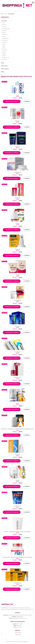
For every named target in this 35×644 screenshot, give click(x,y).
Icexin (3, 23)
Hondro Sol (5, 50)
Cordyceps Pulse (6, 29)
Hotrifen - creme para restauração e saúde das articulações (17, 532)
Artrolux (4, 44)
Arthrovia (4, 27)
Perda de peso (4, 66)
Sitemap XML (18, 635)
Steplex (4, 46)
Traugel (4, 36)
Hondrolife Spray (17, 583)
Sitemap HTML (18, 632)
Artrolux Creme (17, 378)
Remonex (4, 25)
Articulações (4, 21)
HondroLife (5, 60)
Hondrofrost (5, 40)
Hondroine (4, 42)
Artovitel (4, 52)
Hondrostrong (5, 38)
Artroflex (4, 54)
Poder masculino (5, 69)
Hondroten (5, 31)
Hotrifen (4, 56)
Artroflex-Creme (17, 506)
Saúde (2, 72)
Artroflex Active (5, 58)
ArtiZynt (4, 33)
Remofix (4, 48)
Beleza (2, 63)
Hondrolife (4, 34)
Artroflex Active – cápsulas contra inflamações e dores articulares (17, 557)
